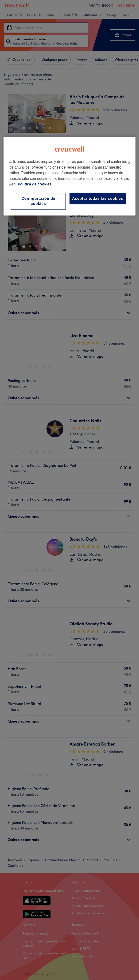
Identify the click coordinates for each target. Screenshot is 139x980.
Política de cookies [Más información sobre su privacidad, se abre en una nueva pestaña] (35, 184)
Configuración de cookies (38, 201)
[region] (69, 176)
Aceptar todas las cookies (98, 198)
